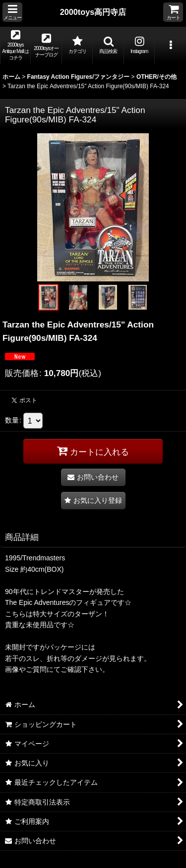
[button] (12, 12)
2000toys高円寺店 (93, 12)
